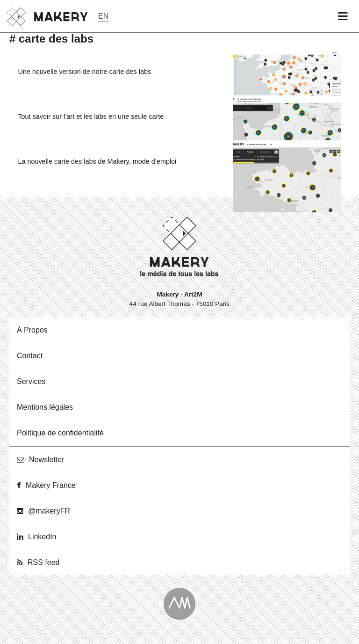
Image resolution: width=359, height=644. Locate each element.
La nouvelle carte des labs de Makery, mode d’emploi (97, 161)
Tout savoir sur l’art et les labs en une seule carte (91, 116)
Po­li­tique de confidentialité (60, 433)
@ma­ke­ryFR (49, 511)
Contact (30, 356)
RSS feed (43, 562)
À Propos (32, 330)
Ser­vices (31, 381)
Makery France (51, 485)
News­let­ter (47, 459)
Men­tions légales (45, 407)
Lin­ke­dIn (42, 537)
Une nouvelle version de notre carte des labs (84, 72)
